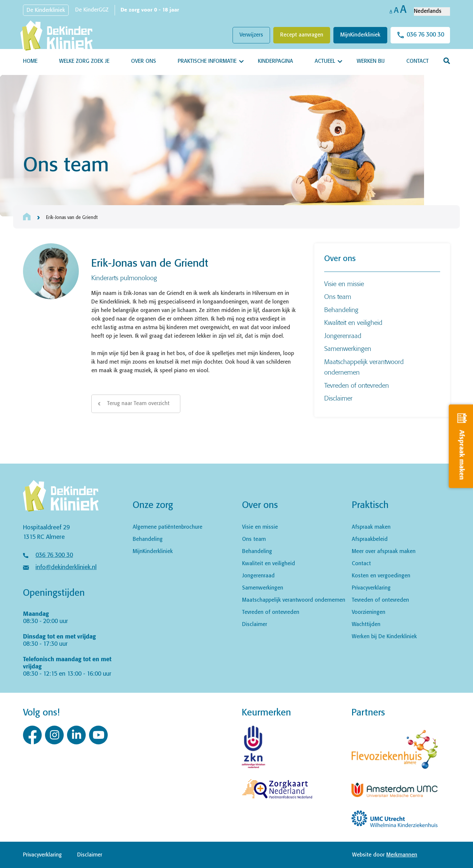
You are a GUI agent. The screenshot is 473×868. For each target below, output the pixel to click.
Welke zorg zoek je (84, 61)
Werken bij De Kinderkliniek (384, 637)
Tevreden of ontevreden (357, 385)
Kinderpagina (275, 61)
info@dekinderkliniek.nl (66, 567)
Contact (417, 61)
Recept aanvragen (302, 35)
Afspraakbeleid (370, 539)
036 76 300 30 (425, 35)
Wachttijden (366, 625)
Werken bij (371, 61)
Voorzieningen (369, 612)
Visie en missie (344, 284)
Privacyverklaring (371, 588)
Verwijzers (251, 35)
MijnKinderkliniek (360, 35)
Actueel (325, 61)
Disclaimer (338, 398)
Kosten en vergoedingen (381, 576)
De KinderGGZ (92, 10)
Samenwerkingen (348, 348)
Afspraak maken (371, 527)
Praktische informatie (207, 61)
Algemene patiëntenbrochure (168, 527)
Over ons (144, 61)
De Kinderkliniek (46, 10)
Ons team (338, 296)
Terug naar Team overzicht (138, 404)
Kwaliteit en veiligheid (353, 322)
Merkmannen (402, 855)
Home (30, 61)
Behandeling (341, 310)
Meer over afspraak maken (384, 552)
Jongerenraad (343, 336)
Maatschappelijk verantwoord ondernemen (294, 600)
